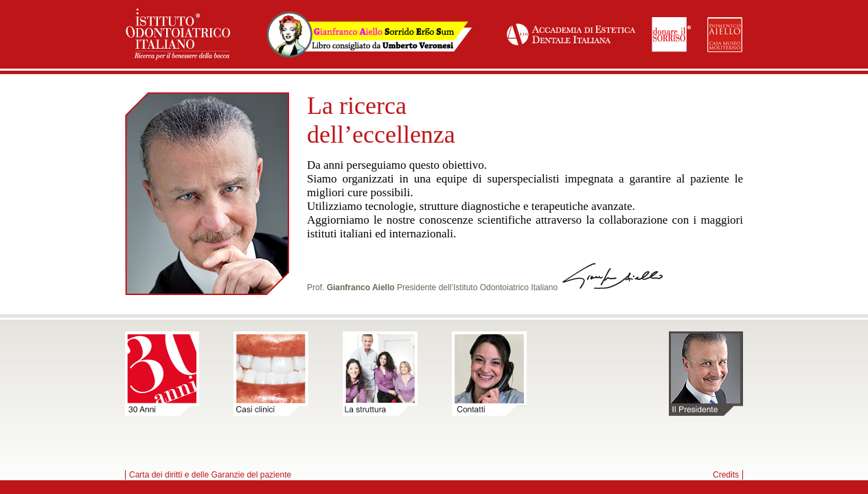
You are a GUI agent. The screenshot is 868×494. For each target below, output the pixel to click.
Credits (726, 475)
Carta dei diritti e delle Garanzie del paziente (210, 475)
